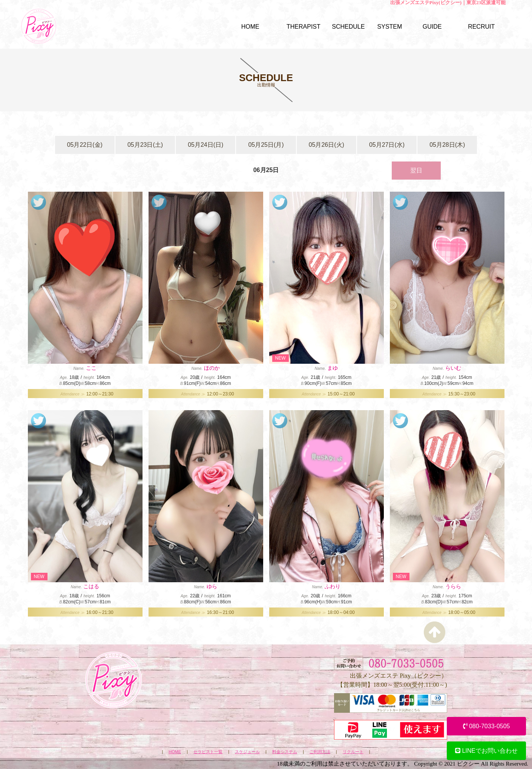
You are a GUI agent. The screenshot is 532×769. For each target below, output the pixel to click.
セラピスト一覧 (208, 752)
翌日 (416, 170)
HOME (175, 752)
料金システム (285, 752)
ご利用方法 (320, 752)
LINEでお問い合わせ (486, 751)
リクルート (353, 752)
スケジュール (247, 752)
